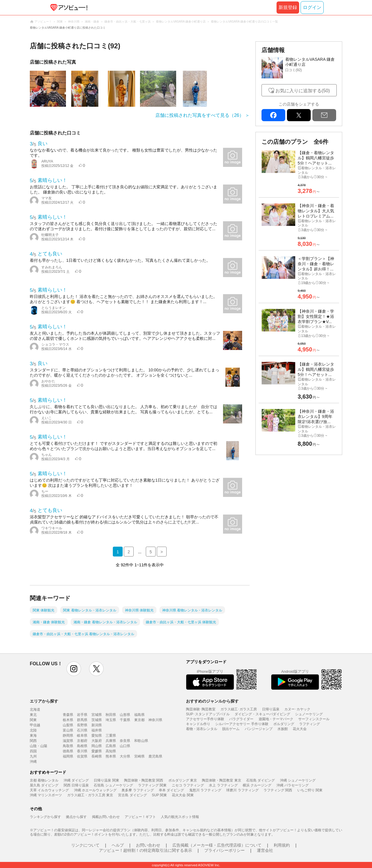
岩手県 (82, 715)
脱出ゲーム (231, 729)
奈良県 (125, 741)
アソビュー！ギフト (140, 817)
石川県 (82, 730)
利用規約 (282, 845)
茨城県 (97, 720)
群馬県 (82, 720)
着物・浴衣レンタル (202, 729)
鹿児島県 (155, 756)
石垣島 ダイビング (260, 780)
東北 (33, 715)
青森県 (68, 715)
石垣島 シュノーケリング (113, 785)
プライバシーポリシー (224, 850)
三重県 (111, 736)
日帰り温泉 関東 (106, 780)
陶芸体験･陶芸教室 (201, 709)
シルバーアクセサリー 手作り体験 (242, 724)
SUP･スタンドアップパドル (208, 714)
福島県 (139, 715)
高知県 (111, 751)
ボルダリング (284, 724)
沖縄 (33, 762)
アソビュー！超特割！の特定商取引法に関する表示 (146, 850)
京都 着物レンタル (44, 780)
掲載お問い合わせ (106, 817)
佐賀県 (82, 756)
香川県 (82, 751)
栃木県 (68, 720)
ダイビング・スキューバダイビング (262, 714)
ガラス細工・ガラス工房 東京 (90, 795)
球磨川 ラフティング (242, 790)
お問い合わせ (148, 845)
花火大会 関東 (183, 795)
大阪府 (97, 741)
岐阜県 (82, 736)
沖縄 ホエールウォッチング (95, 790)
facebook (273, 115)
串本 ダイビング (171, 790)
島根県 (82, 746)
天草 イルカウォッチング (49, 790)
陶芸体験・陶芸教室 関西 (144, 780)
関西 (33, 741)
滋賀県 (68, 741)
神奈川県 (155, 720)
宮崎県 (139, 756)
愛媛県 (97, 751)
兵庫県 (111, 741)
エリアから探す (44, 701)
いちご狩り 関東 (310, 790)
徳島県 (68, 751)
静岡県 (68, 736)
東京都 (139, 720)
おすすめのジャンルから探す (212, 701)
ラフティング (310, 724)
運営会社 (265, 850)
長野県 (82, 725)
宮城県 (97, 715)
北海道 (35, 709)
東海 (33, 736)
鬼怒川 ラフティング (205, 790)
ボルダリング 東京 (183, 780)
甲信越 (35, 725)
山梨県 (68, 725)
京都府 (82, 741)
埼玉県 (111, 720)
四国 (33, 751)
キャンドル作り (198, 724)
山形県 (125, 715)
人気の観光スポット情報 (180, 817)
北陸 (33, 730)
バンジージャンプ (259, 729)
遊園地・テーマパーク (276, 719)
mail (324, 115)
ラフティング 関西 (278, 790)
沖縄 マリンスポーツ (46, 795)
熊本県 (111, 756)
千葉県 (125, 720)
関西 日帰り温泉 (76, 785)
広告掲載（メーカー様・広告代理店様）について (217, 845)
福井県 (97, 730)
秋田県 (111, 715)
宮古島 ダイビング (132, 795)
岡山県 (97, 746)
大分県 (125, 756)
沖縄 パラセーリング (293, 785)
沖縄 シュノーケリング (298, 780)
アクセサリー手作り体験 (205, 719)
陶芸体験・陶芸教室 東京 (221, 780)
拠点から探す (76, 817)
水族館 (283, 729)
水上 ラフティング (223, 785)
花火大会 (300, 729)
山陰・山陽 (38, 746)
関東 (33, 720)
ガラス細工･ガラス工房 (239, 709)
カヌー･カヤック (297, 709)
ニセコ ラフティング (188, 785)
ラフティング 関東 (152, 785)
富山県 (68, 730)
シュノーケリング (309, 714)
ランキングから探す (45, 817)
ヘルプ (118, 845)
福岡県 (68, 756)
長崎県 (97, 756)
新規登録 (288, 7)
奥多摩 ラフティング (138, 790)
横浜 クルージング (257, 785)
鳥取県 (68, 746)
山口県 (125, 746)
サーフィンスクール (314, 719)
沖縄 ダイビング (76, 780)
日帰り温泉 (271, 709)
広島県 (111, 746)
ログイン (312, 7)
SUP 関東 (159, 795)
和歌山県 (141, 741)
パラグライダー (241, 719)
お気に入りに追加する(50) (303, 91)
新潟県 (97, 725)
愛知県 (97, 736)
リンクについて (85, 845)
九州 (33, 756)
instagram (74, 669)
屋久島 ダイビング (44, 785)
